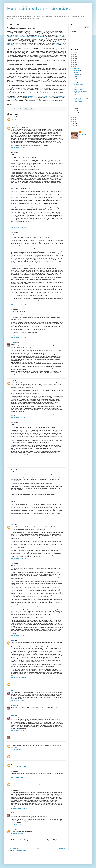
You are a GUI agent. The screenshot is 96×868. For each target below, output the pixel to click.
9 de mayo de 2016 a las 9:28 (18, 730)
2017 (74, 65)
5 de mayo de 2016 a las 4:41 (18, 636)
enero (76, 115)
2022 (74, 54)
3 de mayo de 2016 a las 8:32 (18, 148)
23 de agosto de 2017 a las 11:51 (19, 824)
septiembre (77, 75)
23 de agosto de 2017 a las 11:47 (19, 808)
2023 (74, 52)
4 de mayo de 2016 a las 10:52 (18, 558)
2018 (74, 62)
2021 (74, 56)
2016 (74, 67)
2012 (74, 124)
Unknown (14, 682)
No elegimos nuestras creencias (79, 102)
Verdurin (13, 117)
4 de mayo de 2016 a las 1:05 (18, 418)
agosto (76, 77)
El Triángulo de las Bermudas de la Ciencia (81, 99)
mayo (76, 83)
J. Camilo (13, 691)
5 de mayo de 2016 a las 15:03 (18, 677)
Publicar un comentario (15, 845)
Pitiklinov (13, 342)
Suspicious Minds (78, 89)
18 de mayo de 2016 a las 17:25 (19, 758)
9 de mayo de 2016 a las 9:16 (18, 711)
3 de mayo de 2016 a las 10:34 (18, 228)
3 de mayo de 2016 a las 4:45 (18, 121)
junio (75, 81)
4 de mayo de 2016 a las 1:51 (18, 520)
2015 (74, 118)
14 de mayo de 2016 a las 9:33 (18, 749)
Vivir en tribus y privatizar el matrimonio (80, 92)
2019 (74, 60)
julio (75, 79)
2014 (74, 120)
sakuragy (13, 829)
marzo (76, 111)
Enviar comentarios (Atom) (20, 851)
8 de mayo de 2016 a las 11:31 (18, 686)
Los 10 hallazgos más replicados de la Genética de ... (81, 86)
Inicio (38, 848)
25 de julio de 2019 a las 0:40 (18, 833)
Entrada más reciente (13, 848)
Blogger (56, 860)
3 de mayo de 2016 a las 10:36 (18, 305)
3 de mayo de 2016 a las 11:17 (18, 376)
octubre (76, 73)
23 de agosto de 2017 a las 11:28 (19, 786)
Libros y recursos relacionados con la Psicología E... (81, 105)
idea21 (13, 381)
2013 (74, 122)
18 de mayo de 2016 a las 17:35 (19, 767)
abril (75, 109)
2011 (74, 126)
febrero (76, 113)
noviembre (77, 71)
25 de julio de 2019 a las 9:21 (18, 842)
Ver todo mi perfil (83, 134)
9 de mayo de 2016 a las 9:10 (18, 701)
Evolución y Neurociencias (38, 9)
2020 (74, 58)
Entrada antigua (62, 848)
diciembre (76, 68)
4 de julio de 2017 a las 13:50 (18, 777)
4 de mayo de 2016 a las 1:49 (18, 465)
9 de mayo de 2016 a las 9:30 (18, 739)
